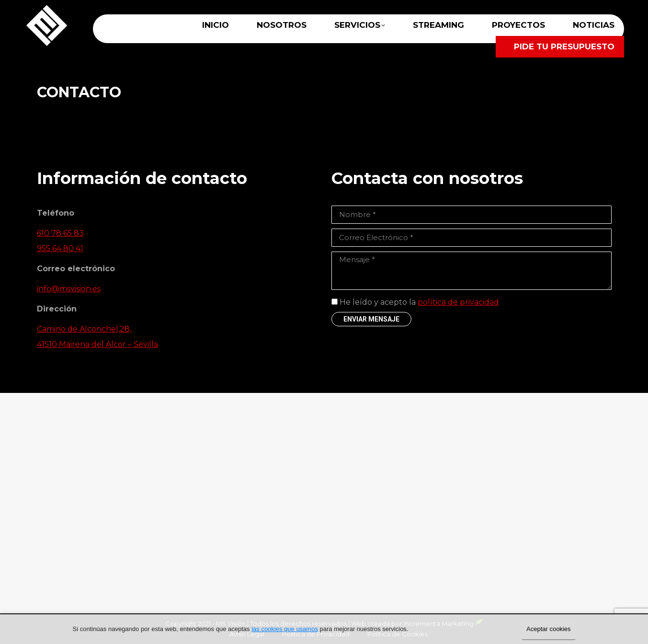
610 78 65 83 (60, 233)
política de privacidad (458, 302)
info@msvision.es (69, 289)
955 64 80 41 (60, 248)
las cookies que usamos (285, 629)
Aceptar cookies (549, 629)
